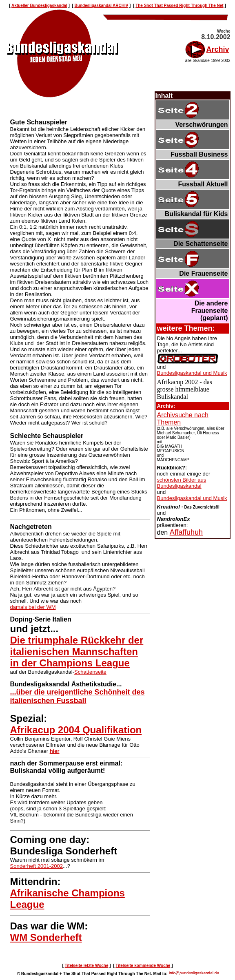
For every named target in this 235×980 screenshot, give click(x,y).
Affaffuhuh (186, 532)
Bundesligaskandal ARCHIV (101, 6)
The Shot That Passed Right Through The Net (180, 6)
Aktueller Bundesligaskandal (39, 6)
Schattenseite (80, 674)
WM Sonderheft (46, 937)
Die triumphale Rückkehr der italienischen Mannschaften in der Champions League (77, 651)
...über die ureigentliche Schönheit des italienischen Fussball (80, 699)
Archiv (217, 49)
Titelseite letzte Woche (87, 966)
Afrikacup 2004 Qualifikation (76, 730)
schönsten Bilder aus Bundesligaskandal (182, 483)
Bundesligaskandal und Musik (192, 373)
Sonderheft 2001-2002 (37, 866)
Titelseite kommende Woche (143, 966)
